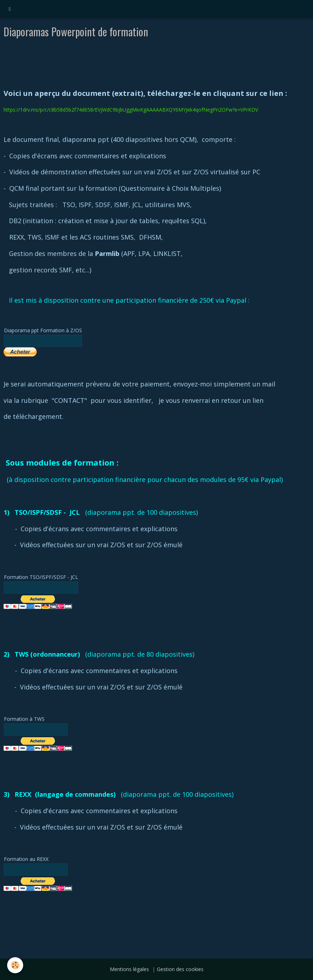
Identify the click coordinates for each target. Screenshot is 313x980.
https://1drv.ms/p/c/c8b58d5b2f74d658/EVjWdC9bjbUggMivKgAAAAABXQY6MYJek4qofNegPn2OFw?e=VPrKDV (131, 110)
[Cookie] (15, 965)
